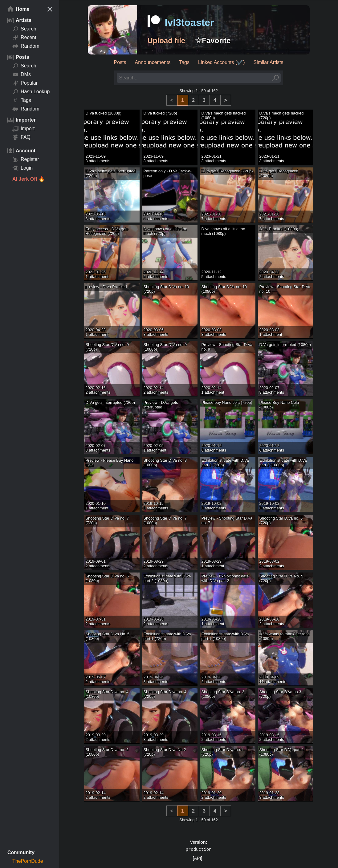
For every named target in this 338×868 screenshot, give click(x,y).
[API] (198, 858)
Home (18, 9)
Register (26, 159)
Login (22, 168)
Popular (25, 83)
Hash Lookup (31, 92)
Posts (120, 62)
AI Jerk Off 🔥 (29, 179)
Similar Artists (269, 62)
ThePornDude (28, 861)
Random (26, 46)
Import (23, 129)
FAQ (21, 137)
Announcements (153, 62)
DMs (22, 74)
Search (24, 29)
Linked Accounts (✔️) (222, 62)
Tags (22, 100)
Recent (24, 38)
